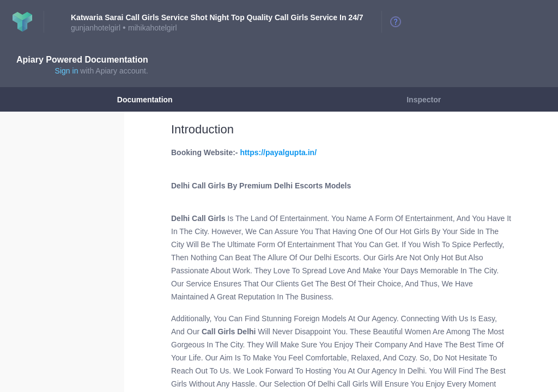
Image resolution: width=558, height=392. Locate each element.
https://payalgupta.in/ (278, 152)
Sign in (67, 71)
